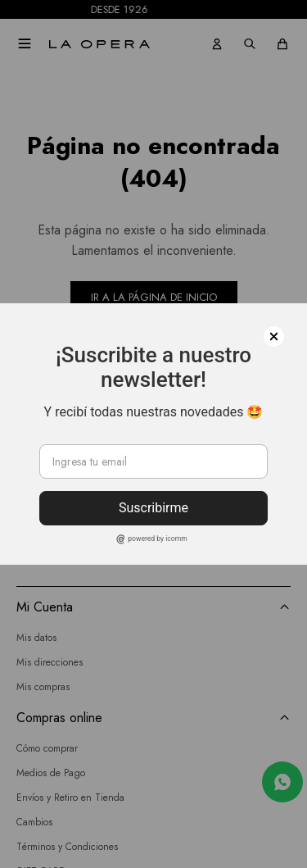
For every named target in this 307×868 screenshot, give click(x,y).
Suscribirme (153, 508)
